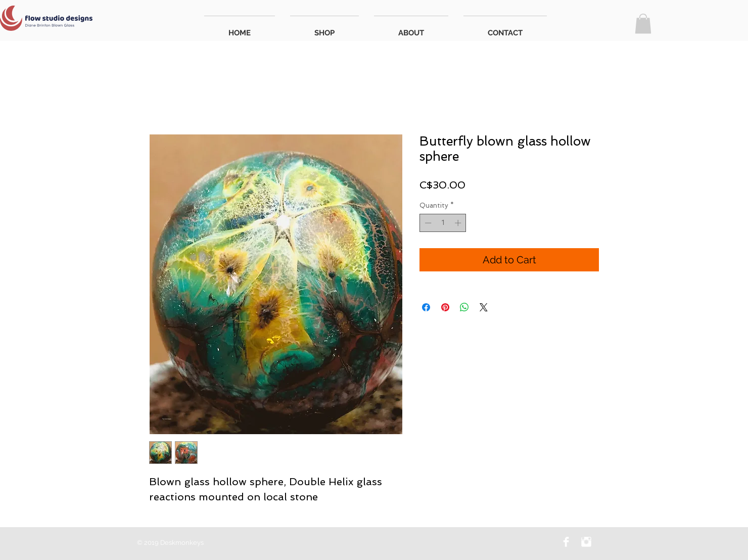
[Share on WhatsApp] (464, 307)
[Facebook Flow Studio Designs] (566, 542)
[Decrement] (427, 223)
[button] (643, 24)
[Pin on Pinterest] (445, 307)
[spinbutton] (443, 223)
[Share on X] (484, 307)
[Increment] (459, 223)
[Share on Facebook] (426, 307)
